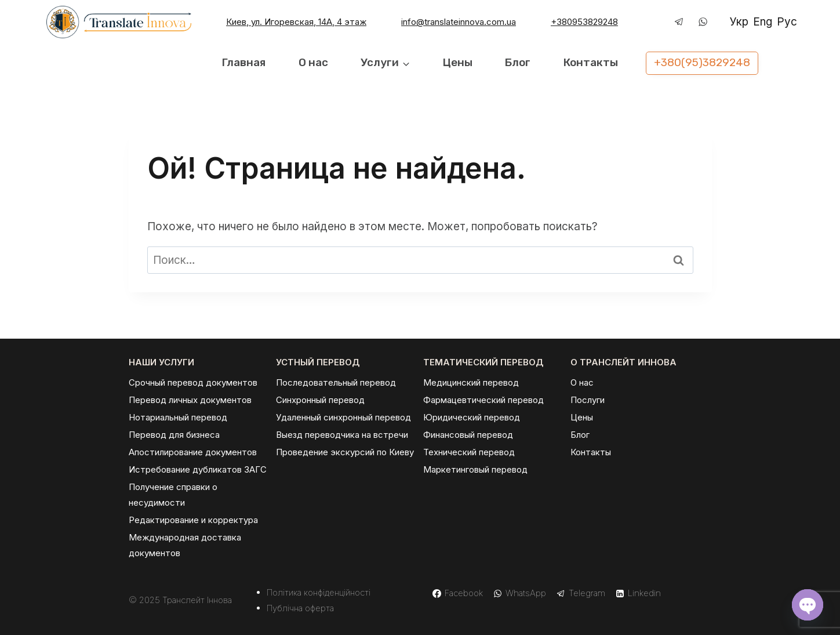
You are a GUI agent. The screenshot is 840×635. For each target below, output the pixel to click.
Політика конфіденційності (319, 592)
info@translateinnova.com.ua (459, 22)
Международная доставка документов (185, 545)
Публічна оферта (300, 608)
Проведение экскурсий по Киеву (345, 452)
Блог (518, 62)
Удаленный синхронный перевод (343, 417)
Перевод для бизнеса (174, 435)
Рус (787, 22)
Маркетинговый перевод (475, 469)
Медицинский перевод (471, 382)
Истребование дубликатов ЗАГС (198, 469)
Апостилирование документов (193, 452)
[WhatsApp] (703, 22)
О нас (313, 62)
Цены (458, 62)
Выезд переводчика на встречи (342, 435)
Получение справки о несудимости (173, 495)
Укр (739, 22)
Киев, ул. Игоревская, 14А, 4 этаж (296, 22)
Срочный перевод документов (193, 382)
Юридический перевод (472, 417)
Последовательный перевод (336, 382)
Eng (763, 22)
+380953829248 (584, 22)
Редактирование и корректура (193, 520)
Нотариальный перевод (178, 417)
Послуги (588, 400)
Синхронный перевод (320, 400)
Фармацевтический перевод (483, 400)
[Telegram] (679, 22)
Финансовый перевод (468, 435)
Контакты (591, 62)
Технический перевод (469, 452)
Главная (244, 62)
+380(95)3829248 (702, 62)
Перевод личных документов (190, 400)
